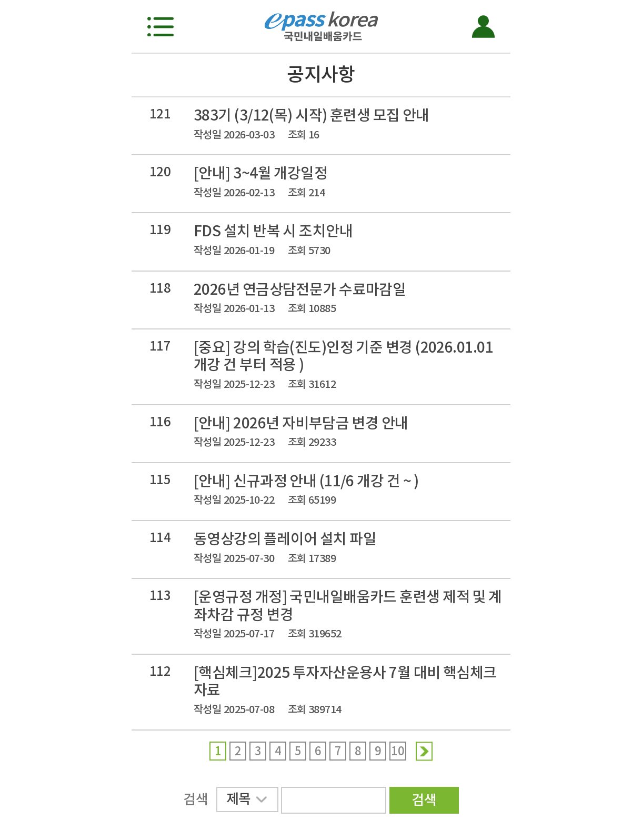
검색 (424, 800)
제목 (247, 801)
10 (398, 751)
